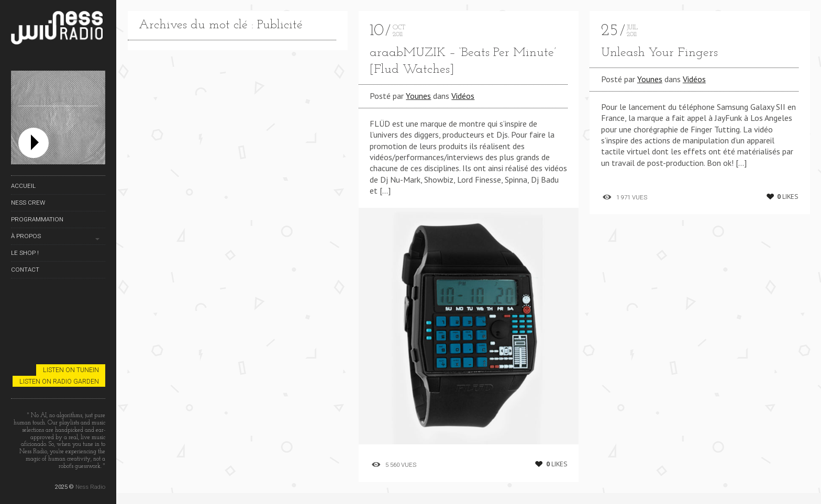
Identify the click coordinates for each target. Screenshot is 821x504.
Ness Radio (90, 487)
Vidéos (463, 96)
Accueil (23, 186)
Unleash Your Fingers (659, 53)
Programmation (37, 219)
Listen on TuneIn (71, 370)
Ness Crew (28, 203)
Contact (25, 270)
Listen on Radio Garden (59, 381)
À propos (26, 236)
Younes (418, 96)
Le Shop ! (25, 253)
